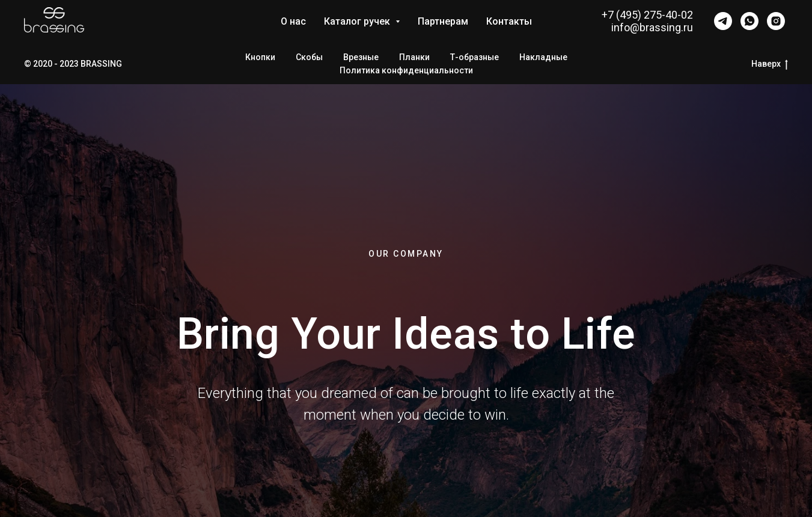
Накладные (543, 57)
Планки (414, 57)
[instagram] (776, 21)
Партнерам (443, 21)
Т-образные (475, 57)
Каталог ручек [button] (358, 21)
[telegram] (723, 21)
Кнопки (260, 57)
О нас (293, 21)
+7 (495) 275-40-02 (647, 15)
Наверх (770, 64)
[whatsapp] (749, 21)
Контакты (509, 21)
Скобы (309, 57)
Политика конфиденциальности (406, 70)
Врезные (361, 57)
